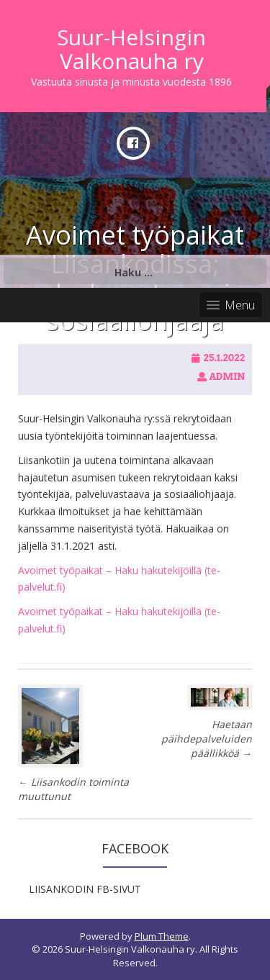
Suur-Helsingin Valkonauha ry (131, 49)
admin (227, 377)
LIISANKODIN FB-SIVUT (85, 889)
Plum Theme (162, 936)
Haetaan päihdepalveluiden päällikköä (207, 739)
